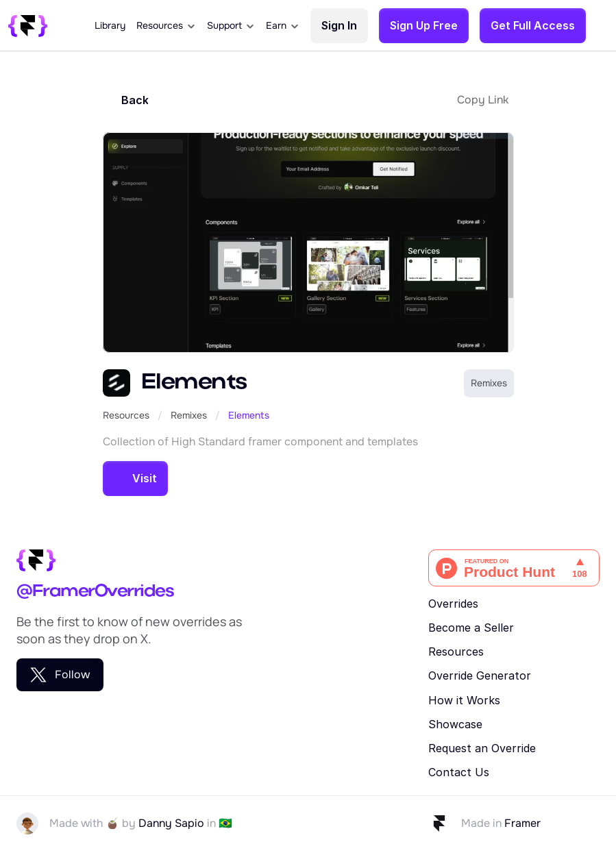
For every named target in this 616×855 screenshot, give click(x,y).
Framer (522, 823)
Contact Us (459, 772)
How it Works (464, 700)
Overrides (453, 604)
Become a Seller (471, 628)
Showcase (455, 724)
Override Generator (480, 676)
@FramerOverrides (95, 592)
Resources (126, 415)
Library (110, 25)
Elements (249, 415)
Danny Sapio (171, 823)
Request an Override (482, 748)
